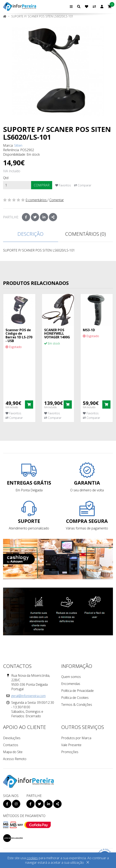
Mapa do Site (13, 752)
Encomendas (71, 684)
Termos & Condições (77, 705)
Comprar (42, 185)
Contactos (11, 745)
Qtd (6, 178)
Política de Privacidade (77, 691)
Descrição (30, 234)
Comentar (57, 200)
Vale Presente (71, 745)
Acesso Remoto (15, 759)
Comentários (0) (85, 234)
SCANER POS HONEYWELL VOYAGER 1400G (57, 334)
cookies (32, 858)
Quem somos (71, 677)
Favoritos (63, 185)
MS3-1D (89, 330)
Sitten (18, 145)
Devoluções (12, 738)
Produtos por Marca (76, 738)
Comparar (83, 185)
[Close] (88, 863)
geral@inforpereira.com (28, 696)
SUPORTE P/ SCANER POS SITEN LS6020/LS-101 (42, 16)
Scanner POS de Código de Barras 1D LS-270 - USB (19, 335)
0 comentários (37, 200)
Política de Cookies (75, 698)
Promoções (70, 752)
